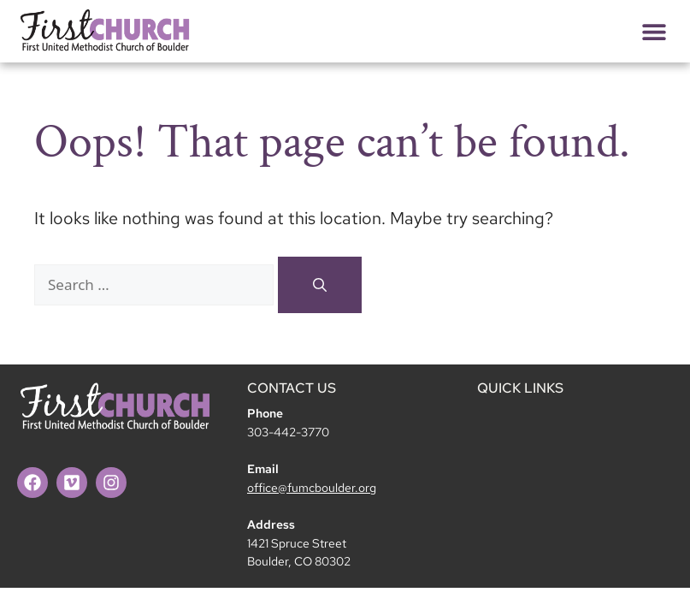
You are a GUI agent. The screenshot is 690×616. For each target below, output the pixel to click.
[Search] (320, 285)
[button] (654, 31)
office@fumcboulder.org (312, 487)
